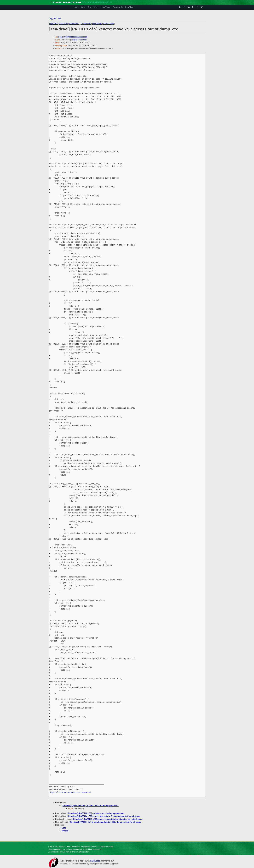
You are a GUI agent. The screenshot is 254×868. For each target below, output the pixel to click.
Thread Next (86, 24)
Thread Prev (74, 24)
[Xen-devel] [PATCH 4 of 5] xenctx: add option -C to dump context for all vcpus (104, 816)
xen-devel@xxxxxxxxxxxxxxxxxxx (73, 37)
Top (51, 18)
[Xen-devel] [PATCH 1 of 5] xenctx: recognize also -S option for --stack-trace (108, 819)
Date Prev (54, 24)
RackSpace (95, 861)
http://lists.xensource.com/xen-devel (70, 792)
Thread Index (109, 24)
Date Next (63, 24)
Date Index (97, 24)
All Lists (57, 18)
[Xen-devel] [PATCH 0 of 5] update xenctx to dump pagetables (90, 806)
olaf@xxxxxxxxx (79, 40)
